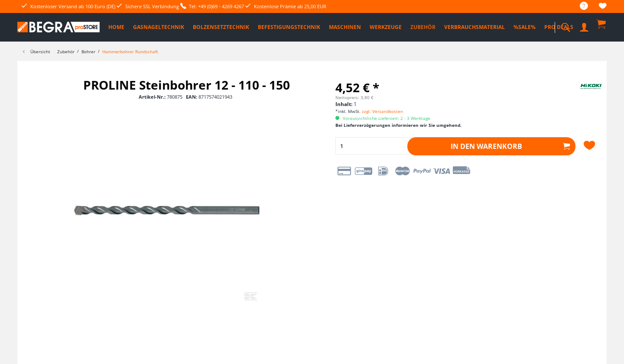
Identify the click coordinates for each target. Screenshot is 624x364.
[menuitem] (580, 6)
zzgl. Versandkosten (382, 111)
